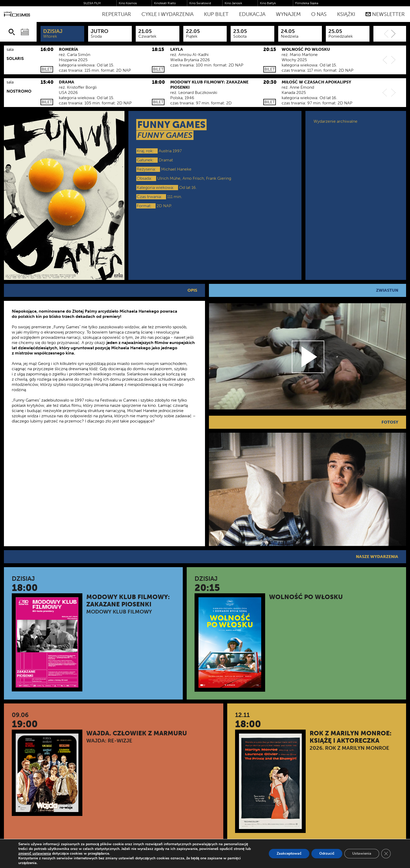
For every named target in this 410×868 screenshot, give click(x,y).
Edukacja (252, 14)
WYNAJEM (288, 14)
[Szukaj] (12, 32)
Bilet (47, 69)
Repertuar (116, 14)
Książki (346, 14)
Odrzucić (327, 853)
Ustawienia (362, 853)
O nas (319, 14)
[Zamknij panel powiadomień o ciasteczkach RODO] (386, 854)
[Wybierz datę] (25, 32)
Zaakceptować (289, 853)
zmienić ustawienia (35, 854)
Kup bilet (216, 14)
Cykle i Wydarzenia (167, 14)
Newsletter (385, 14)
